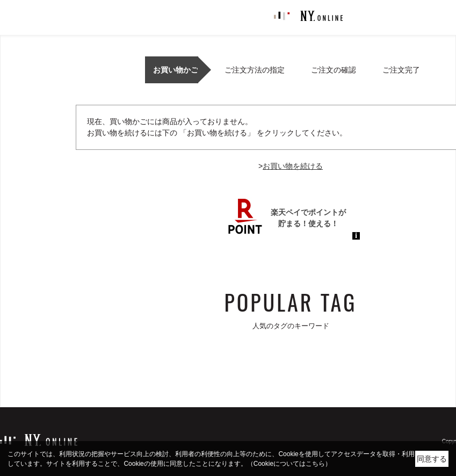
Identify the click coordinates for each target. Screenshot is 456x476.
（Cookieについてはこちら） (289, 464)
